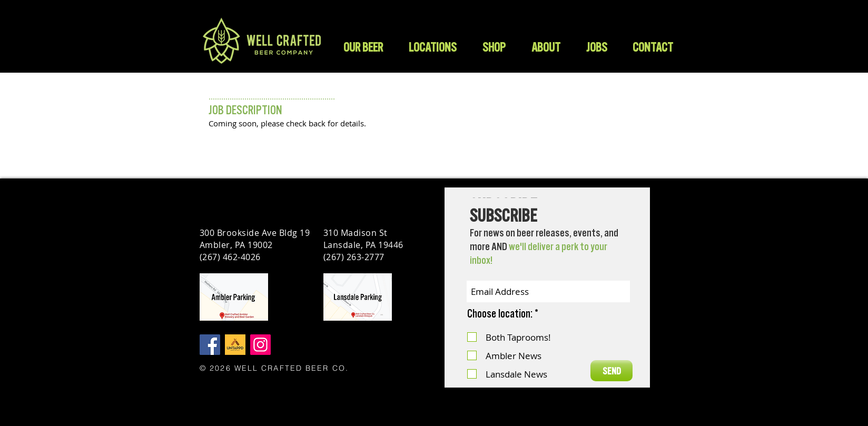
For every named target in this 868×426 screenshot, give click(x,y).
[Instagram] (260, 345)
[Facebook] (210, 345)
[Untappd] (235, 345)
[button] (494, 47)
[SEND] (611, 371)
